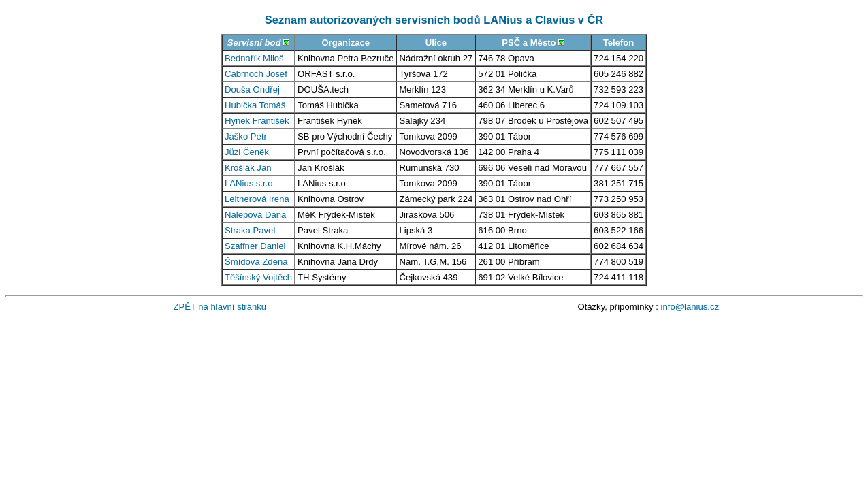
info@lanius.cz (690, 307)
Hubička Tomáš (255, 105)
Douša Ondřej (252, 89)
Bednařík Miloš (254, 58)
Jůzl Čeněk (247, 152)
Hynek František (257, 121)
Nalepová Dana (255, 215)
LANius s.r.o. (250, 183)
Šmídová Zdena (256, 262)
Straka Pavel (250, 230)
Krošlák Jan (248, 168)
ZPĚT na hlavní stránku (220, 307)
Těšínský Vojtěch (258, 277)
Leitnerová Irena (257, 199)
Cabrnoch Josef (256, 74)
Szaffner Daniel (255, 246)
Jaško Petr (246, 136)
